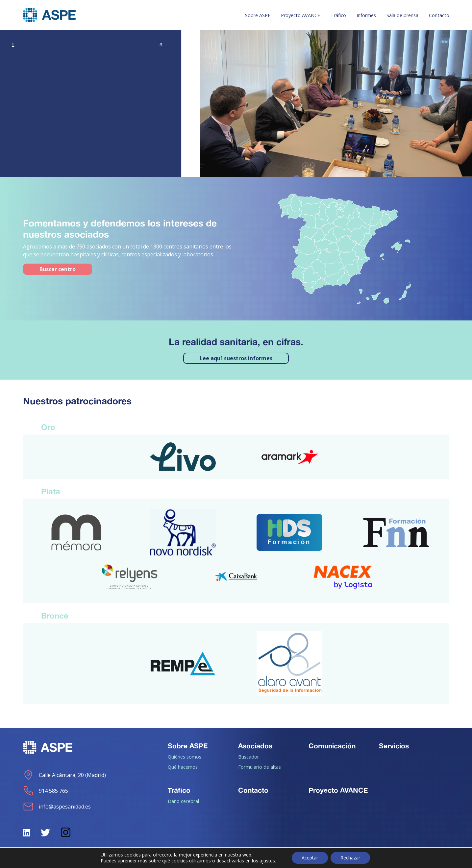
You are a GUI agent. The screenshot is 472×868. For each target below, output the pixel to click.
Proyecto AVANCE (300, 15)
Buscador (249, 757)
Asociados (255, 746)
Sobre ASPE (258, 15)
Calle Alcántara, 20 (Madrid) (64, 775)
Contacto (439, 15)
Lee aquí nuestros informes (236, 358)
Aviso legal (229, 859)
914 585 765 (46, 791)
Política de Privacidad (292, 859)
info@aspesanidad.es (57, 807)
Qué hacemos (183, 767)
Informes (366, 15)
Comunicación (332, 746)
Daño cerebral (183, 801)
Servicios (394, 746)
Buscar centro (58, 269)
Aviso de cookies (361, 859)
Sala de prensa (402, 15)
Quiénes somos (185, 757)
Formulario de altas (260, 767)
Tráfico (338, 15)
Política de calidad (427, 859)
